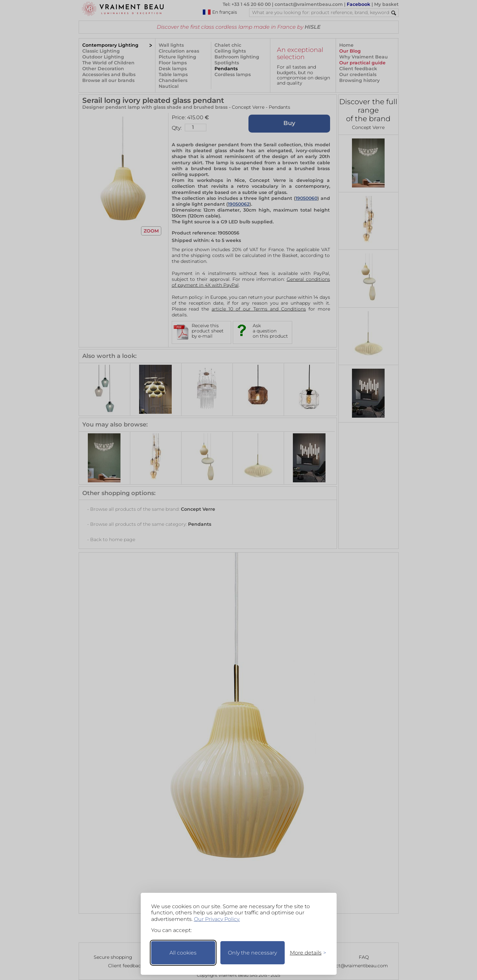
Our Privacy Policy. (217, 919)
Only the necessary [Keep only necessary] (252, 953)
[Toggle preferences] (305, 953)
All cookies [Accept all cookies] (183, 953)
